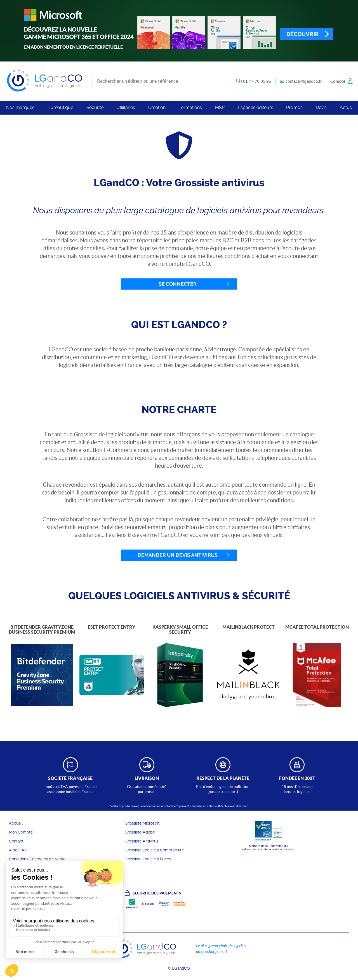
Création (157, 108)
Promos (294, 108)
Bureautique (60, 108)
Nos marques (20, 108)
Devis (321, 108)
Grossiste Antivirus (142, 841)
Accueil (16, 823)
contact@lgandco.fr (304, 81)
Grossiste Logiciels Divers (148, 859)
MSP (220, 108)
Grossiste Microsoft (142, 823)
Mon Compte (21, 832)
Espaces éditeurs (255, 108)
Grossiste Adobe (140, 832)
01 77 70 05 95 (257, 81)
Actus (346, 108)
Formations (190, 108)
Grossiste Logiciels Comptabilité (154, 850)
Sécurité (95, 108)
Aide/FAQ (18, 850)
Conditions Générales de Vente (37, 859)
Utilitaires (126, 108)
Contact (16, 841)
